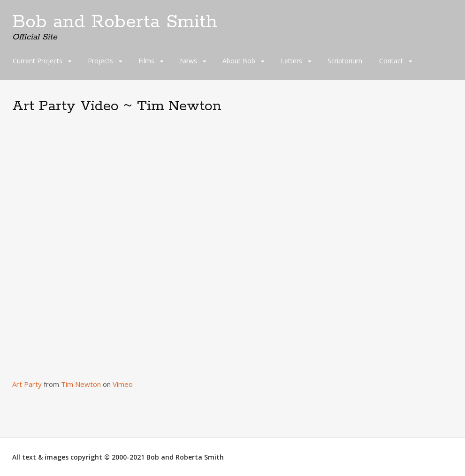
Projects (100, 61)
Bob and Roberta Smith (115, 22)
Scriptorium (345, 61)
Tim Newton (81, 384)
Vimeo (123, 384)
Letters (291, 61)
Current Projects (38, 61)
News (188, 61)
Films (146, 61)
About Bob (239, 61)
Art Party (27, 384)
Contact (391, 61)
